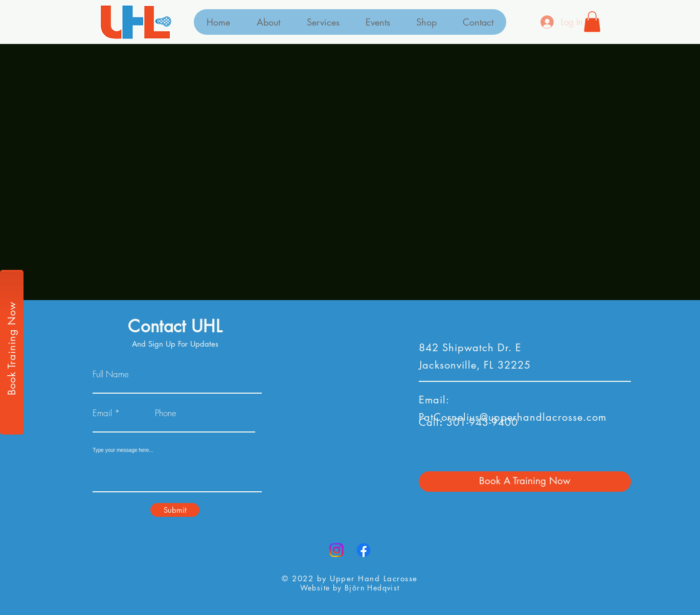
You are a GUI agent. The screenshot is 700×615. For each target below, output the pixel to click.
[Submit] (175, 510)
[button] (592, 22)
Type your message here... (123, 450)
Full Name (111, 374)
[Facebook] (364, 550)
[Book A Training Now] (525, 482)
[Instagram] (336, 550)
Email (102, 413)
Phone (166, 413)
